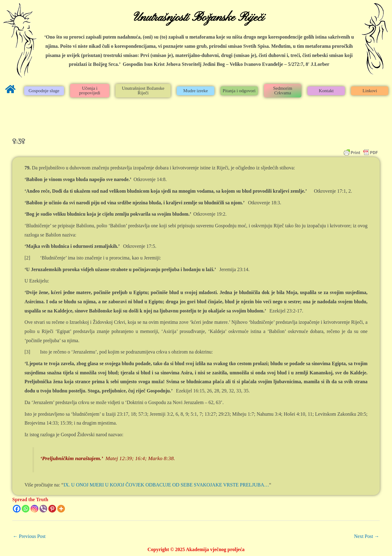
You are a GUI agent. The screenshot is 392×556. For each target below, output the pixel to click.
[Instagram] (34, 509)
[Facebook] (17, 509)
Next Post (366, 536)
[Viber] (43, 509)
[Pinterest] (52, 509)
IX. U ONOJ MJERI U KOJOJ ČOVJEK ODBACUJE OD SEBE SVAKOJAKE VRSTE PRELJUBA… (166, 485)
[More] (61, 509)
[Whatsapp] (26, 509)
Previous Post (29, 536)
